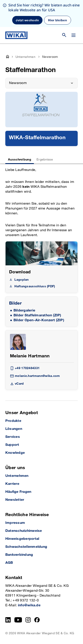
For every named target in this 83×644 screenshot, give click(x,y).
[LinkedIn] (8, 620)
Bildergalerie (24, 310)
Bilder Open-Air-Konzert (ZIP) (39, 320)
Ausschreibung (20, 160)
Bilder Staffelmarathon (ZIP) (37, 315)
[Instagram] (28, 620)
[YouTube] (18, 620)
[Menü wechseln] (73, 35)
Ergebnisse (45, 160)
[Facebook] (37, 620)
